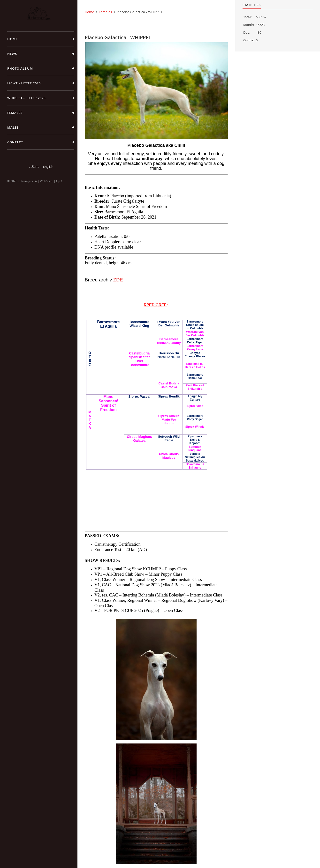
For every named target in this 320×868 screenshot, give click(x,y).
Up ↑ (59, 181)
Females (15, 113)
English (48, 167)
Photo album (20, 68)
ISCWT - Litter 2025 (24, 83)
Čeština (34, 167)
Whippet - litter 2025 (26, 98)
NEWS (12, 54)
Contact (15, 142)
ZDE (118, 280)
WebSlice (46, 181)
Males (13, 127)
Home (12, 39)
